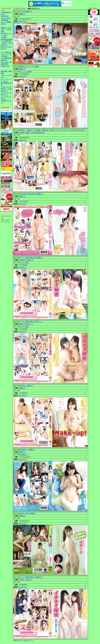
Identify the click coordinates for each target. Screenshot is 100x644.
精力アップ (5, 95)
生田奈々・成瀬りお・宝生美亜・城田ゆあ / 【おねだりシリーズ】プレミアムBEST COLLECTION (52, 130)
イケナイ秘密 (24, 263)
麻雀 (2, 73)
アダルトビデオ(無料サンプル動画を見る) (6, 89)
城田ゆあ (42, 133)
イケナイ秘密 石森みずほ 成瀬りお (31, 258)
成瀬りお (23, 14)
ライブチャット (6, 97)
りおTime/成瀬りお (26, 11)
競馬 (2, 71)
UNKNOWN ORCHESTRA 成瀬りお (31, 194)
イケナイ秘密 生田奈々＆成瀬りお (31, 577)
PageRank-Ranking (7, 39)
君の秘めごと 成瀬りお (27, 450)
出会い (3, 99)
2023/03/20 (23, 21)
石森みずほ (23, 260)
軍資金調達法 (5, 83)
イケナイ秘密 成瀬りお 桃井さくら (31, 322)
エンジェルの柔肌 (26, 71)
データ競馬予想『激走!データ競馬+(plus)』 (6, 43)
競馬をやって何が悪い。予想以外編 (6, 30)
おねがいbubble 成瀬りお (28, 513)
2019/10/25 (23, 204)
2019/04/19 (23, 396)
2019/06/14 (23, 268)
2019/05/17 (23, 332)
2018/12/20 (23, 523)
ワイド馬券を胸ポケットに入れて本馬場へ (6, 54)
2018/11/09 (23, 587)
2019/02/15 (23, 460)
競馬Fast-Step (5, 66)
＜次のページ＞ (28, 640)
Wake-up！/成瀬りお (26, 386)
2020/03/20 (23, 140)
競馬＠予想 (5, 16)
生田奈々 (23, 133)
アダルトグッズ (6, 93)
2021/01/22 (23, 76)
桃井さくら (30, 324)
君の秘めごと (24, 455)
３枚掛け (4, 37)
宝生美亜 (35, 133)
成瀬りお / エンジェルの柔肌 (29, 66)
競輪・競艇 (8, 71)
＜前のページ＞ (18, 640)
